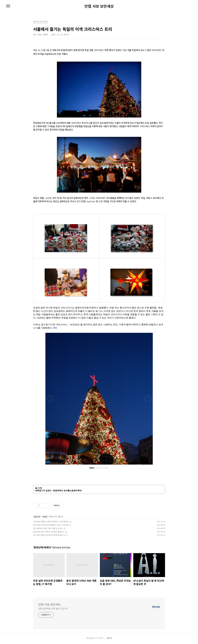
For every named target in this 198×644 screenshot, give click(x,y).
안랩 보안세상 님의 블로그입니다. (53, 608)
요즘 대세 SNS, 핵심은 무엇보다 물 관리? (49, 532)
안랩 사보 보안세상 (99, 6)
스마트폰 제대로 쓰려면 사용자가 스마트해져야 (51, 521)
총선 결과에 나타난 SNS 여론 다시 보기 (48, 528)
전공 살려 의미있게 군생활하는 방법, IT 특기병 (51, 525)
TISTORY (100, 638)
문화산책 (37, 516)
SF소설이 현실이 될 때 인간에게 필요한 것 (49, 535)
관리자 (109, 638)
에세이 (45, 516)
